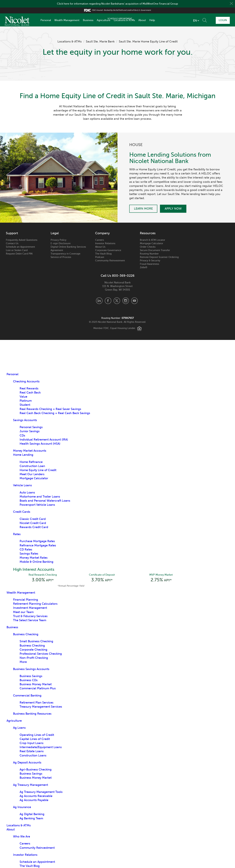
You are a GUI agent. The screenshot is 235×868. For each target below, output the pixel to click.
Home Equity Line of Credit (38, 470)
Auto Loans (27, 492)
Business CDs (29, 680)
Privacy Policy (59, 240)
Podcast (100, 257)
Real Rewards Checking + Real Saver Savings (50, 409)
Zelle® (144, 267)
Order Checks (148, 247)
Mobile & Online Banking (36, 562)
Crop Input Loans (31, 743)
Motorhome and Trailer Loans (40, 497)
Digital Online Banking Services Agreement (68, 249)
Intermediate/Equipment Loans (41, 747)
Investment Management (30, 608)
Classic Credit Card (33, 519)
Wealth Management (67, 20)
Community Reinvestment (110, 261)
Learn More (143, 209)
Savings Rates (29, 554)
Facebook (108, 301)
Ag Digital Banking (32, 814)
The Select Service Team (30, 621)
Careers (100, 240)
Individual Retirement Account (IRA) (44, 440)
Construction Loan (32, 466)
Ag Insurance (22, 807)
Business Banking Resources (32, 714)
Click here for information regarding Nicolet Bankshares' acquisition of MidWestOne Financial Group (117, 4)
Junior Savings (30, 431)
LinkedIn (99, 301)
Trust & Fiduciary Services (30, 616)
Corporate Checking (33, 650)
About (142, 20)
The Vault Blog (103, 254)
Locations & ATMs (124, 20)
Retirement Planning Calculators (35, 604)
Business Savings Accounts (31, 669)
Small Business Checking (36, 642)
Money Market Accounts (30, 451)
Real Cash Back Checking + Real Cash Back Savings (55, 413)
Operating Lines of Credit (37, 735)
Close (231, 4)
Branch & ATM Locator (153, 240)
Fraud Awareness (149, 264)
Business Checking (26, 635)
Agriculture (104, 20)
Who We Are (22, 837)
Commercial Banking (27, 696)
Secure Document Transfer (155, 250)
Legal (55, 233)
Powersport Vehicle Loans (37, 505)
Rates (17, 534)
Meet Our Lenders (32, 474)
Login (222, 20)
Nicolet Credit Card (33, 523)
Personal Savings (31, 427)
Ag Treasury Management (31, 785)
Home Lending (23, 455)
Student (25, 405)
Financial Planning (26, 600)
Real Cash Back (30, 393)
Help (152, 20)
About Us (100, 247)
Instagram (126, 301)
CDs (22, 435)
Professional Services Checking (41, 654)
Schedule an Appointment (20, 247)
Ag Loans (19, 728)
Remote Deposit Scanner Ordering (159, 257)
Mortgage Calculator (152, 243)
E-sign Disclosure (61, 243)
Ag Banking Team (31, 819)
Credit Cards (22, 512)
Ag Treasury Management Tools (41, 792)
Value (23, 397)
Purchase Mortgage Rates (37, 541)
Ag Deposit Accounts (27, 763)
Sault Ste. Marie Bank (100, 41)
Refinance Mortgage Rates (38, 545)
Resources (148, 233)
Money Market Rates (34, 558)
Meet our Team (23, 612)
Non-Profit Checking (34, 658)
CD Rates (26, 549)
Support (12, 233)
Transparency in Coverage (65, 254)
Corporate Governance (108, 250)
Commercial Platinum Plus (38, 689)
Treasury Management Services (41, 707)
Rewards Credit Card (34, 527)
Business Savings (31, 676)
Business (88, 20)
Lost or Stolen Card (17, 250)
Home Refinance (31, 462)
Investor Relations (105, 243)
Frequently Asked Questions (22, 240)
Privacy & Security (150, 261)
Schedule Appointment (202, 20)
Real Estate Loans (32, 752)
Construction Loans (33, 756)
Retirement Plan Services (36, 703)
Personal (46, 20)
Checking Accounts (26, 381)
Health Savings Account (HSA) (40, 444)
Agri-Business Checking (36, 770)
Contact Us (12, 243)
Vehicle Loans (22, 485)
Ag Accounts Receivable (36, 796)
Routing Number (149, 254)
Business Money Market (36, 685)
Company (102, 233)
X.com (117, 301)
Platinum (26, 401)
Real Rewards (29, 388)
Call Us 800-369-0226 (118, 276)
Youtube (134, 301)
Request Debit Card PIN (19, 254)
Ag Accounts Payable (34, 800)
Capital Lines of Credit (35, 739)
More (23, 662)
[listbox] (177, 21)
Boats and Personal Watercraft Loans (45, 501)
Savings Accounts (25, 420)
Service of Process (61, 257)
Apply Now (174, 209)
